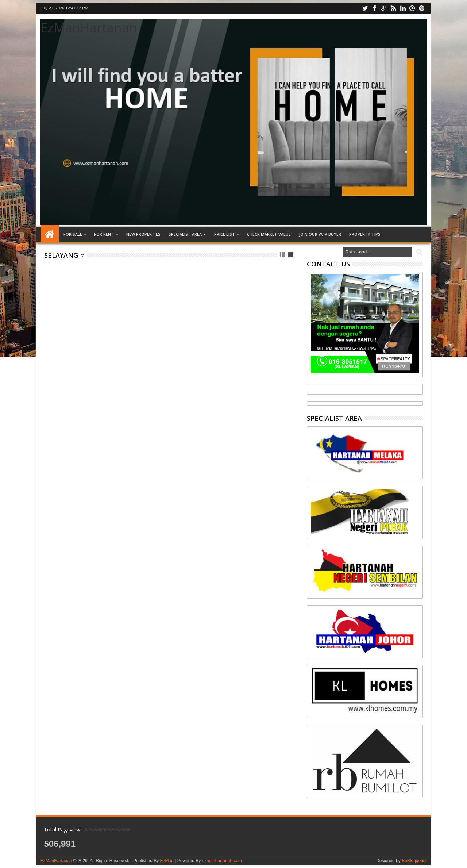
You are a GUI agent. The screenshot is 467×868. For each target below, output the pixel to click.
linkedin (403, 8)
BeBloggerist (414, 861)
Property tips (365, 234)
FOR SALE (73, 234)
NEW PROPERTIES (143, 234)
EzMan (167, 861)
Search (419, 252)
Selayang (61, 255)
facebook (374, 8)
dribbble (412, 8)
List (291, 255)
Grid (283, 255)
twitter (365, 8)
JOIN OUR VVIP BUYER (320, 234)
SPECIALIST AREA (185, 234)
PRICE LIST (225, 234)
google (384, 8)
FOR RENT (104, 234)
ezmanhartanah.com (222, 861)
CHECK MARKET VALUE (269, 234)
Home (50, 234)
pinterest (422, 8)
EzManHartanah (89, 28)
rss (393, 8)
